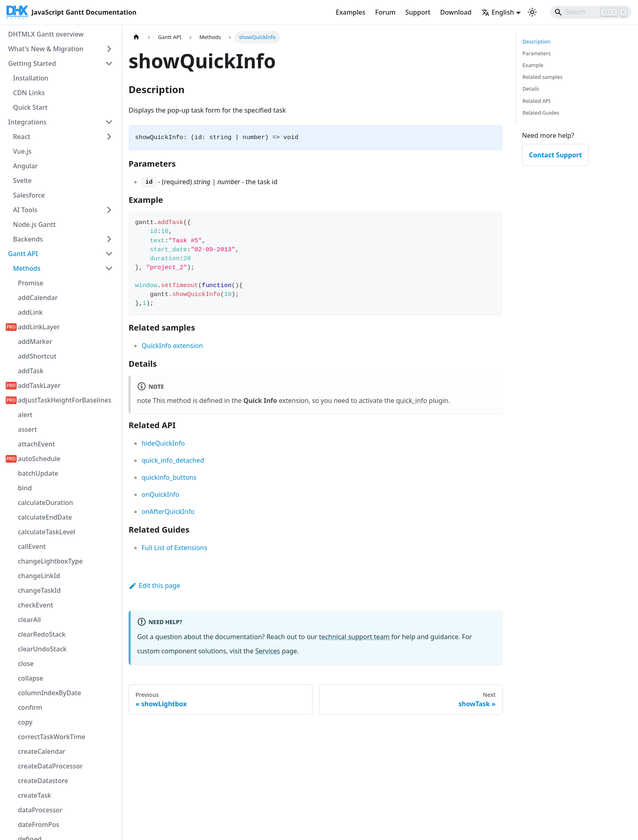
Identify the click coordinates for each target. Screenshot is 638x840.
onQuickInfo (161, 494)
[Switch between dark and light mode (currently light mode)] (532, 12)
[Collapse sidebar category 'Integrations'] (109, 122)
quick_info (411, 400)
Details (531, 89)
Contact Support (555, 155)
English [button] (498, 12)
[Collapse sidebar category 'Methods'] (109, 268)
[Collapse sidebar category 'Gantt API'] (109, 254)
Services (268, 651)
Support (418, 12)
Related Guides (541, 113)
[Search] (591, 12)
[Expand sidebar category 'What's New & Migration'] (109, 49)
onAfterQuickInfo (168, 511)
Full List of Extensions (174, 548)
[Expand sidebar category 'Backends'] (109, 239)
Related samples (543, 77)
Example (533, 65)
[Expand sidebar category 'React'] (109, 137)
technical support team (355, 637)
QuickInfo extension (172, 346)
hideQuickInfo (163, 443)
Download (456, 12)
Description (536, 41)
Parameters (537, 53)
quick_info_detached (173, 460)
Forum (385, 12)
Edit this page (154, 585)
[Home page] (136, 37)
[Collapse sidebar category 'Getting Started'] (109, 63)
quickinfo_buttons (169, 477)
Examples (351, 12)
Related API (536, 101)
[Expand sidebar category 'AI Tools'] (109, 210)
